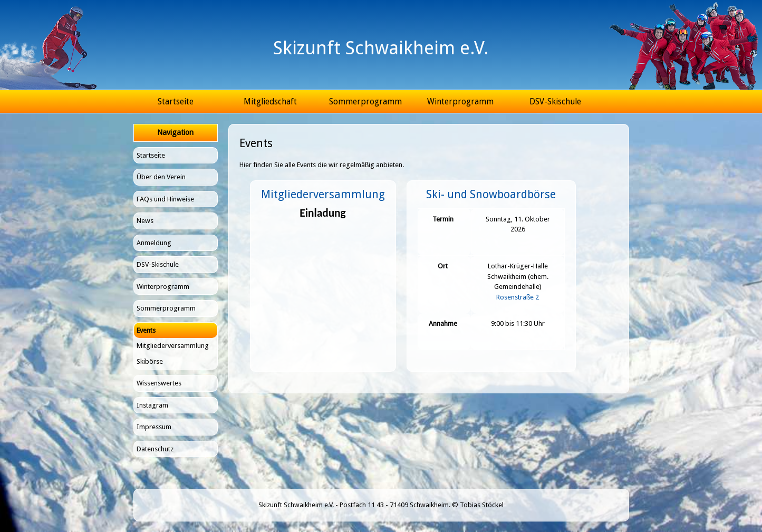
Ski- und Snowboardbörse (491, 194)
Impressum (154, 427)
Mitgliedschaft (270, 101)
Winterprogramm (460, 101)
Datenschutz (155, 449)
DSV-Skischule (555, 101)
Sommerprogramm (365, 101)
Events (146, 330)
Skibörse (150, 361)
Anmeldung (154, 243)
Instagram (152, 405)
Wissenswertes (159, 383)
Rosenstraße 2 (518, 297)
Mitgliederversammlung (173, 346)
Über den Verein (161, 177)
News (145, 221)
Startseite (176, 101)
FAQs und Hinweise (165, 199)
